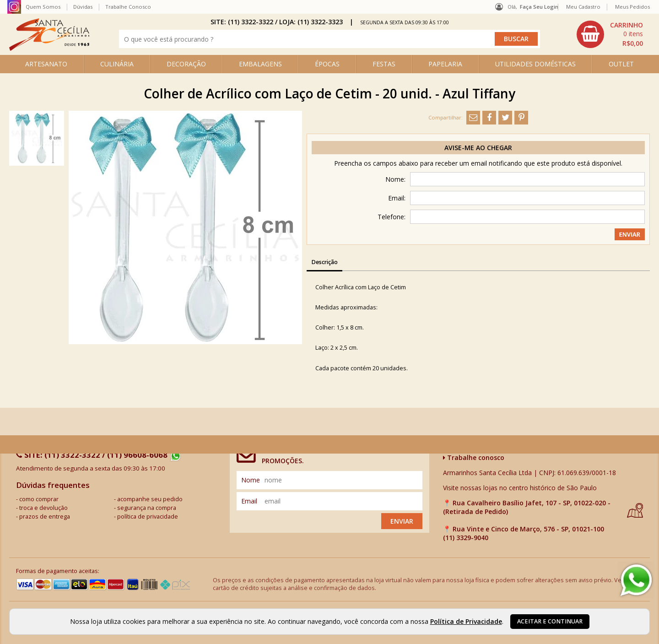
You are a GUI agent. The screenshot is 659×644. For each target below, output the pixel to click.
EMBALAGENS (260, 64)
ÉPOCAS (327, 64)
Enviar (402, 521)
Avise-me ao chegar (478, 148)
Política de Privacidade (466, 621)
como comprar (39, 499)
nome (251, 480)
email (249, 501)
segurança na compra (147, 508)
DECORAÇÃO (186, 64)
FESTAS (384, 64)
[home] (49, 48)
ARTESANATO (46, 64)
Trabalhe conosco (474, 457)
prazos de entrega (45, 517)
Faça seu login (539, 7)
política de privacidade (148, 517)
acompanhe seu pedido (150, 499)
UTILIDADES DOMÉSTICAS (535, 64)
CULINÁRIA (117, 64)
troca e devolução (43, 508)
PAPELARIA (445, 64)
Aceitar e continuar (550, 621)
